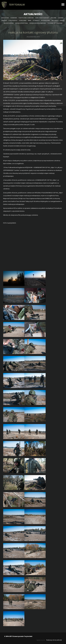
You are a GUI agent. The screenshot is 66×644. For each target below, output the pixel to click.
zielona (53, 18)
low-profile (13, 20)
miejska (4, 20)
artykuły (55, 20)
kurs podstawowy (42, 18)
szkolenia (23, 20)
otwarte (36, 20)
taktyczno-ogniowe (26, 18)
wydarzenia (45, 20)
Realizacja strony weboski (54, 640)
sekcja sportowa (21, 23)
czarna (61, 18)
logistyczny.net (41, 640)
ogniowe (14, 18)
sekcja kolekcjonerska (38, 23)
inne (30, 20)
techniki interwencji (55, 23)
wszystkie (5, 18)
